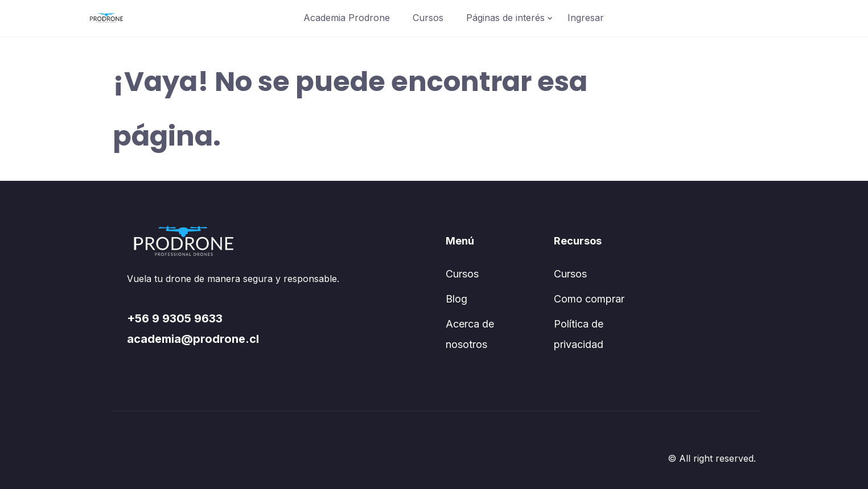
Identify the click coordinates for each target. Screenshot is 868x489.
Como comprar (589, 299)
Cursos (428, 18)
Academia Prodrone (347, 18)
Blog (456, 299)
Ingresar (586, 18)
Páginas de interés (505, 18)
